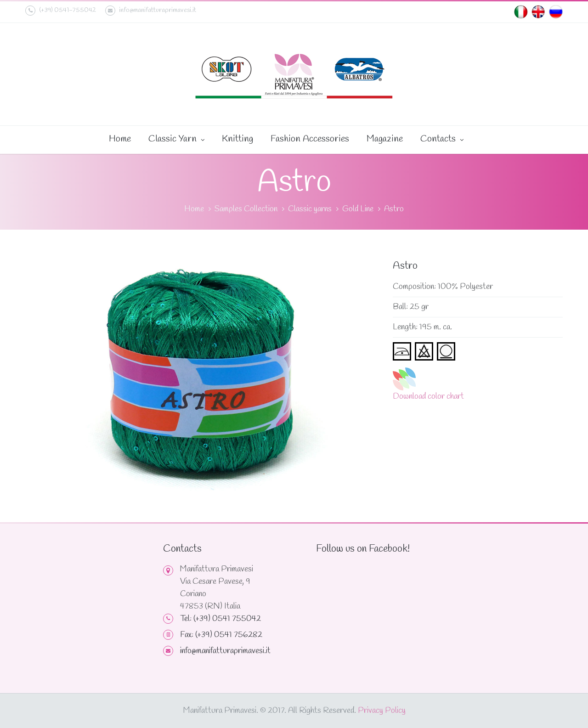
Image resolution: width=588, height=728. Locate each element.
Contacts (442, 140)
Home (120, 139)
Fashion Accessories (310, 139)
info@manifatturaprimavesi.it (151, 11)
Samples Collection (246, 209)
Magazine (385, 139)
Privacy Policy (382, 711)
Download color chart (428, 396)
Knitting (237, 139)
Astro (394, 209)
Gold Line (358, 209)
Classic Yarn (176, 140)
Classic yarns (310, 209)
